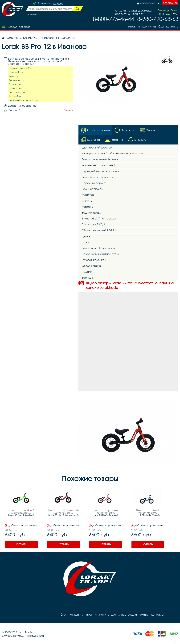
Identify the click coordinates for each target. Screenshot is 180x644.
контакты (172, 26)
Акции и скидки (139, 615)
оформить (170, 3)
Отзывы (68, 111)
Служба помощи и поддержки (23, 636)
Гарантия (134, 26)
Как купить (149, 26)
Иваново (58, 3)
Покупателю (108, 615)
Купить (21, 544)
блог (161, 26)
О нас (122, 615)
